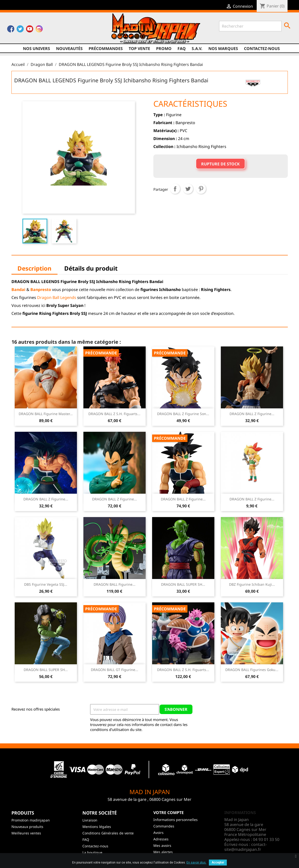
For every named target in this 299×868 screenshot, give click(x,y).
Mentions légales (97, 827)
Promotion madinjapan (31, 820)
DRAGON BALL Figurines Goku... (252, 670)
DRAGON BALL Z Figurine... (252, 414)
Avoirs (158, 833)
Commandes (164, 826)
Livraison (90, 820)
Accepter (218, 863)
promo (164, 48)
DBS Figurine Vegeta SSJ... (46, 584)
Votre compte (169, 813)
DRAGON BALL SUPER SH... (183, 584)
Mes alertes (163, 852)
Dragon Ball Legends (57, 297)
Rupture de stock (220, 164)
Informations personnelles (176, 820)
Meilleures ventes (26, 833)
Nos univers (36, 48)
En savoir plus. (196, 863)
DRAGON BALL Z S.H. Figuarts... (114, 414)
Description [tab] (34, 268)
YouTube (30, 30)
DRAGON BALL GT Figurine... (115, 670)
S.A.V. (197, 48)
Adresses (161, 839)
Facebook (11, 30)
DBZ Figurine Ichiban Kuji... (252, 584)
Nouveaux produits (27, 827)
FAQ (182, 48)
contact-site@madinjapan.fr (245, 847)
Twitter (20, 30)
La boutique (92, 852)
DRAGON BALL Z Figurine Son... (183, 414)
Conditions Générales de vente (108, 833)
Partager (175, 189)
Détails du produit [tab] (91, 268)
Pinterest (201, 189)
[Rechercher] (250, 26)
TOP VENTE (139, 48)
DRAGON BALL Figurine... (115, 584)
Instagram (39, 30)
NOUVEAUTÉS (69, 48)
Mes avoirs (162, 845)
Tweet (188, 189)
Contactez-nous (262, 48)
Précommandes (106, 48)
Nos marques (223, 48)
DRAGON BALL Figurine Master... (46, 414)
